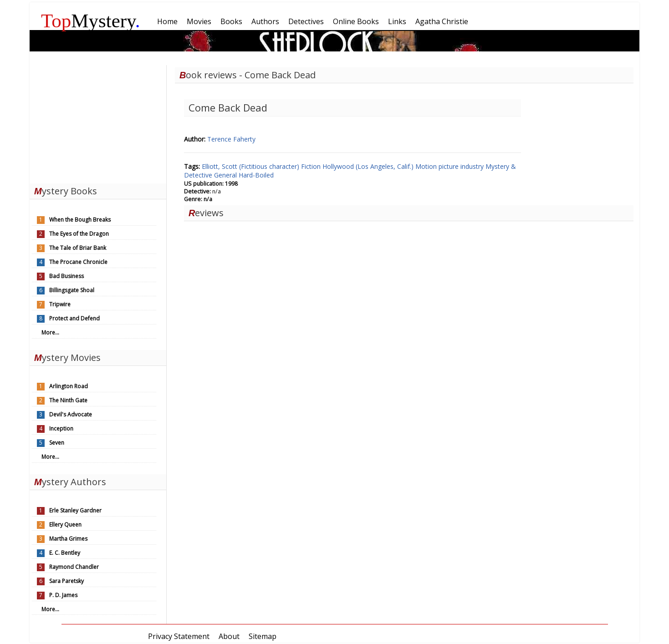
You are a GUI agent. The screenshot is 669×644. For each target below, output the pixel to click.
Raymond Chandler (74, 567)
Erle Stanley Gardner (75, 510)
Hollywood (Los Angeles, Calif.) (369, 166)
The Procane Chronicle (78, 262)
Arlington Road (69, 386)
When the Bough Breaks (80, 220)
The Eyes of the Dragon (79, 234)
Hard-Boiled (256, 175)
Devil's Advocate (71, 414)
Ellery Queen (65, 525)
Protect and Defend (74, 318)
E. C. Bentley (65, 553)
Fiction (312, 166)
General (226, 175)
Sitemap (263, 636)
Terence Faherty (231, 139)
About (229, 636)
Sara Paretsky (66, 581)
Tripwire (60, 304)
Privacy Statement (179, 636)
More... (50, 332)
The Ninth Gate (68, 400)
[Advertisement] (98, 122)
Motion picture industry (450, 166)
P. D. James (63, 595)
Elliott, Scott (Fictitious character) (251, 166)
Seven (57, 443)
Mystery (91, 21)
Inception (61, 428)
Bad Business (66, 276)
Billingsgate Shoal (72, 290)
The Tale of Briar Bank (78, 248)
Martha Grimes (68, 539)
